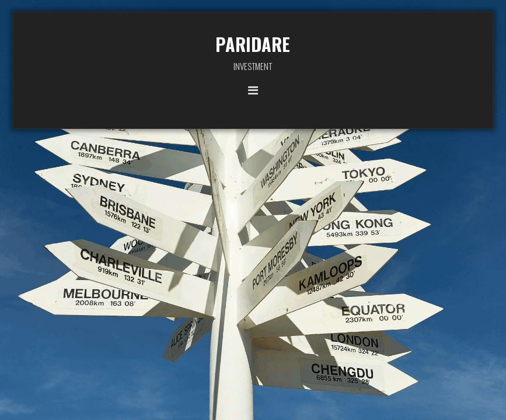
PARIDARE (253, 44)
